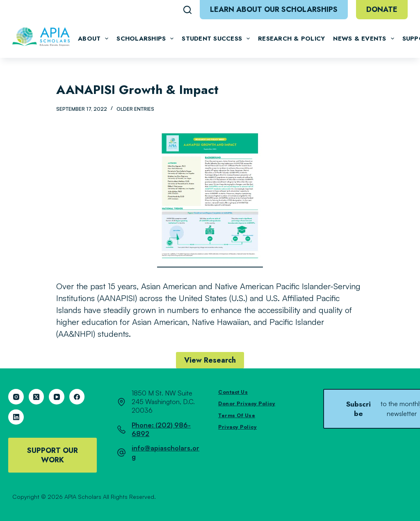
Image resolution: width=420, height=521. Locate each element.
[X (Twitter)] (37, 397)
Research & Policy (291, 39)
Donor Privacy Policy (247, 403)
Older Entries (135, 109)
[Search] (187, 10)
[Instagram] (16, 397)
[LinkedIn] (16, 417)
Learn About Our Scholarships (274, 9)
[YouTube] (57, 397)
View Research (210, 360)
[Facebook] (77, 397)
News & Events (363, 39)
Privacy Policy (237, 427)
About (93, 39)
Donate (382, 9)
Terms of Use (237, 415)
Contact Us (233, 392)
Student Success (216, 39)
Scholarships (145, 39)
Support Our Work (52, 455)
